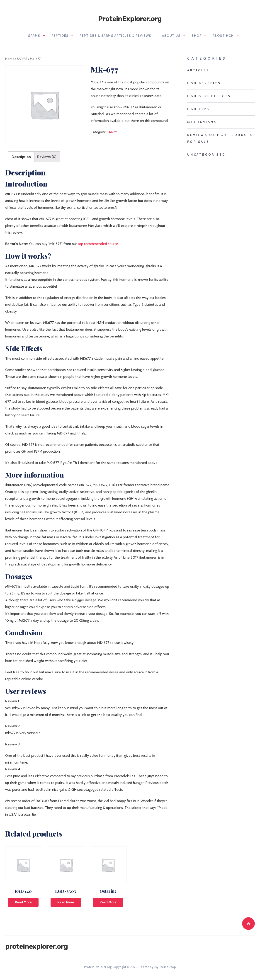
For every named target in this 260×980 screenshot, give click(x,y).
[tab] (21, 159)
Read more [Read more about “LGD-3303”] (66, 905)
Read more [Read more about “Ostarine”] (108, 905)
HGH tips (198, 111)
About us (171, 37)
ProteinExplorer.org (130, 19)
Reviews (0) (47, 159)
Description (21, 159)
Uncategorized (206, 157)
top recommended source (98, 246)
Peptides (54, 37)
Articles (198, 73)
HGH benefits (204, 85)
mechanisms (202, 124)
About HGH (229, 37)
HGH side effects (209, 98)
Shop (200, 37)
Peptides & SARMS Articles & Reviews (113, 37)
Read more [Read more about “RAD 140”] (23, 905)
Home (10, 61)
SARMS (26, 37)
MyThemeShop (165, 969)
